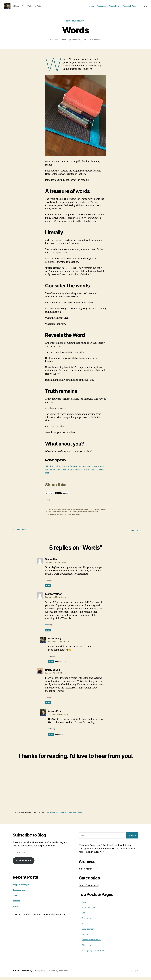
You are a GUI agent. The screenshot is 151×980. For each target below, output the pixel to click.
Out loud (17, 899)
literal (62, 515)
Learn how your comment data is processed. (65, 816)
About (92, 8)
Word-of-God (70, 518)
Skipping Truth (53, 470)
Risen (15, 910)
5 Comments (97, 43)
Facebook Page (129, 8)
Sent (84, 927)
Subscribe (23, 864)
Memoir (82, 25)
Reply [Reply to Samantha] (48, 589)
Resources (102, 8)
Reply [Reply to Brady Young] (48, 706)
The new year (68, 477)
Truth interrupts (90, 911)
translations (86, 515)
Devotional (71, 25)
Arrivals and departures (94, 943)
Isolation (17, 904)
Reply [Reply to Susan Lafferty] (51, 665)
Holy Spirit (80, 513)
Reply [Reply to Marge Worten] (48, 633)
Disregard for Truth (73, 470)
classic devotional (55, 513)
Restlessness (20, 893)
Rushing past (52, 477)
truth (101, 515)
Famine (86, 938)
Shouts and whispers (85, 473)
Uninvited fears (90, 932)
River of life (88, 921)
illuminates (89, 513)
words (79, 518)
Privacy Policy (114, 8)
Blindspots (87, 948)
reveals (78, 515)
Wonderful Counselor (56, 518)
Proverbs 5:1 (70, 515)
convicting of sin (69, 513)
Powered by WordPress (60, 974)
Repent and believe (96, 470)
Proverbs (69, 272)
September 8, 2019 (79, 43)
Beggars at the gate (23, 888)
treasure (95, 515)
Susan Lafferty (60, 43)
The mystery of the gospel (95, 954)
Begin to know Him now (59, 473)
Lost (84, 916)
